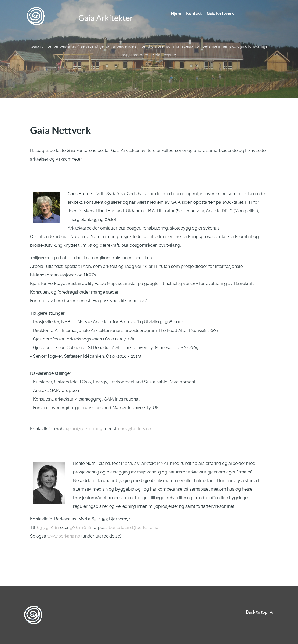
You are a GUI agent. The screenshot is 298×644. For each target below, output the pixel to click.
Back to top (260, 612)
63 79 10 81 (48, 528)
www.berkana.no (64, 536)
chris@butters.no (135, 429)
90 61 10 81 (81, 528)
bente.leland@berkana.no (134, 528)
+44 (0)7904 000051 (85, 429)
